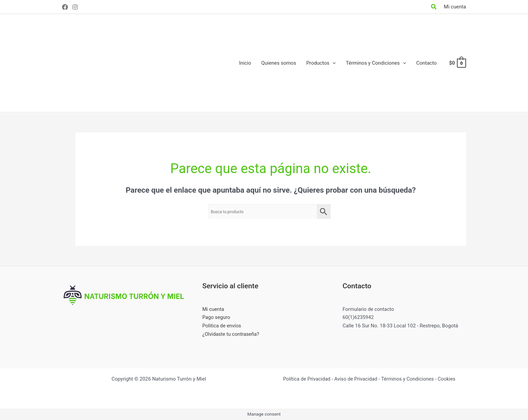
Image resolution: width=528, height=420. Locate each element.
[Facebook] (65, 7)
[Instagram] (75, 7)
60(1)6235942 (358, 317)
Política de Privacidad (305, 379)
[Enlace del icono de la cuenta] (455, 7)
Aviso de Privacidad (356, 379)
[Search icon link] (434, 8)
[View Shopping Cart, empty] (457, 63)
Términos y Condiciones (408, 379)
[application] (333, 63)
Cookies (448, 379)
